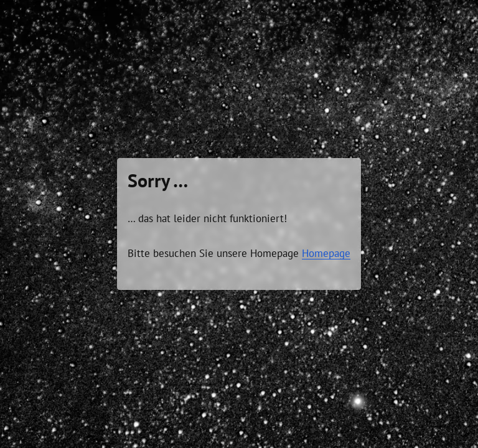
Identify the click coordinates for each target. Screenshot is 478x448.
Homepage (326, 253)
